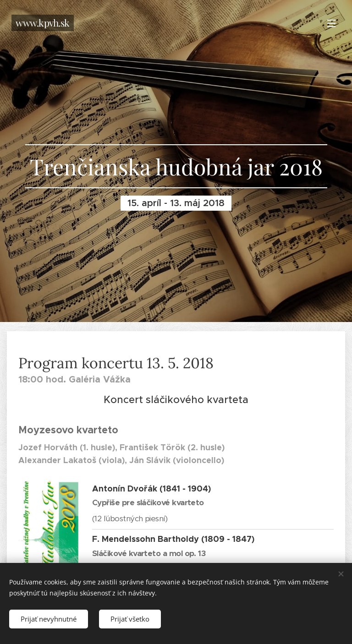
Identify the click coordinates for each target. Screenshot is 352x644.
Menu (331, 23)
